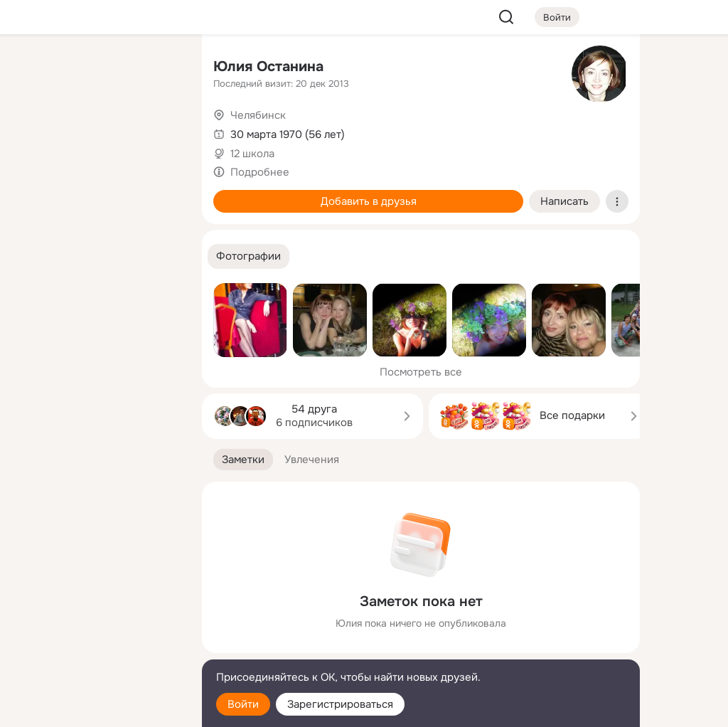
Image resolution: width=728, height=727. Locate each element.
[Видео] (159, 131)
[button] (248, 256)
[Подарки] (34, 193)
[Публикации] (34, 131)
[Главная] (34, 68)
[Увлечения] (97, 68)
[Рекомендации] (97, 256)
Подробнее (260, 172)
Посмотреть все (421, 372)
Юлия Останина (268, 67)
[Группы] (159, 68)
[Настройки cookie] (97, 708)
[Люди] (97, 131)
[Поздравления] (97, 193)
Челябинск (258, 115)
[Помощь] (34, 256)
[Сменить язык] (97, 648)
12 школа (252, 154)
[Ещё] (97, 617)
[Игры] (159, 193)
